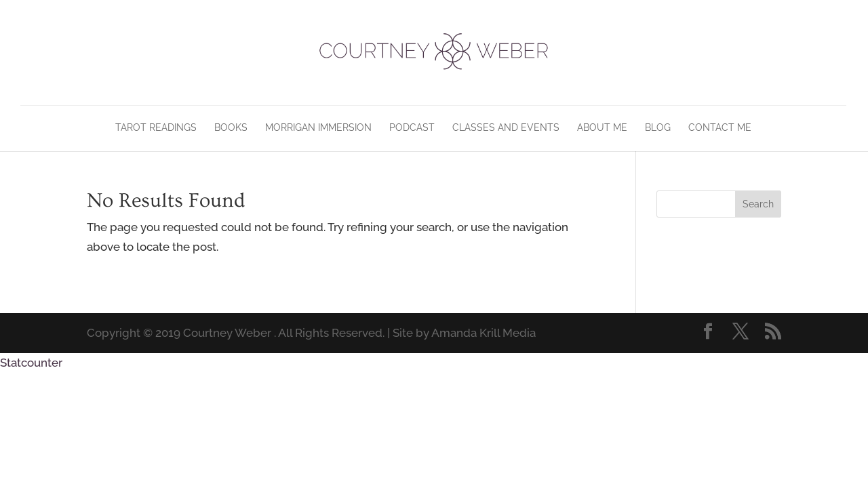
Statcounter (31, 363)
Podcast (412, 128)
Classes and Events (506, 128)
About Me (602, 128)
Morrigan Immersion (318, 128)
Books (231, 128)
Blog (658, 128)
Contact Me (720, 128)
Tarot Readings (156, 128)
